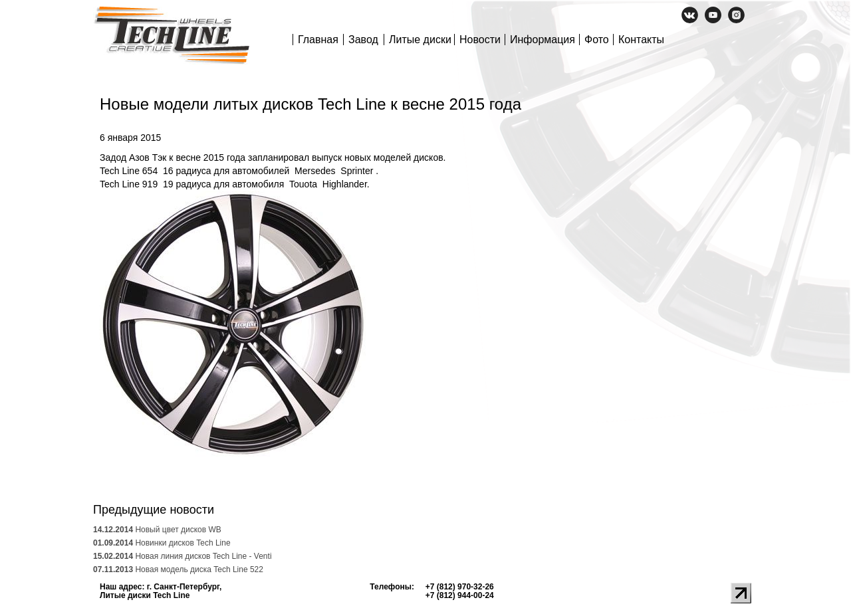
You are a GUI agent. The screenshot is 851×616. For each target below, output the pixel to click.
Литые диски (420, 40)
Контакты (641, 40)
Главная (318, 40)
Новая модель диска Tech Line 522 (178, 569)
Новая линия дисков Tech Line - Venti (182, 556)
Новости (480, 40)
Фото (597, 40)
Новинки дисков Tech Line (162, 543)
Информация (543, 40)
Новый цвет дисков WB (157, 530)
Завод (363, 40)
